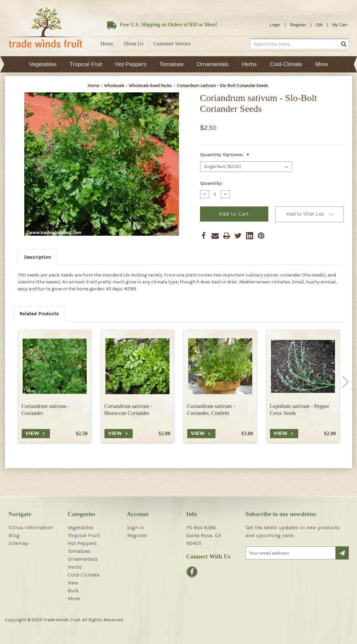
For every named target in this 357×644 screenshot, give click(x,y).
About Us (133, 44)
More (322, 64)
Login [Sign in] (275, 25)
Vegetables (43, 64)
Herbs (249, 64)
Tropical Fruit (86, 64)
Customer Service (172, 44)
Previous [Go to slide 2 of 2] (11, 382)
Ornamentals (213, 64)
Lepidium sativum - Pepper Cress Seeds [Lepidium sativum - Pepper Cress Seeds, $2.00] (300, 410)
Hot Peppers (131, 64)
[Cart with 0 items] (340, 25)
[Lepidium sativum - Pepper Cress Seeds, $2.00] (303, 366)
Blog (14, 535)
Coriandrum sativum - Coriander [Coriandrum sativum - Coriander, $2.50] (46, 410)
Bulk (73, 591)
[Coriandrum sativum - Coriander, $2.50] (55, 366)
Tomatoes (171, 64)
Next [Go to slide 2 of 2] (346, 382)
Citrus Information (31, 527)
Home (107, 44)
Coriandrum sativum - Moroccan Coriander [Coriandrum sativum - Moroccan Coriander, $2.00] (128, 410)
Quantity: (211, 183)
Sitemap (19, 543)
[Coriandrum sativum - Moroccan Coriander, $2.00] (137, 366)
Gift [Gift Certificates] (319, 25)
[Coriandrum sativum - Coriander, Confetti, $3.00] (220, 366)
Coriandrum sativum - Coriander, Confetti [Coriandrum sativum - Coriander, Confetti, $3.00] (211, 410)
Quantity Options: (224, 155)
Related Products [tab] (39, 314)
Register (298, 25)
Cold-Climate (286, 64)
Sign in (135, 527)
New (73, 583)
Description (37, 257)
